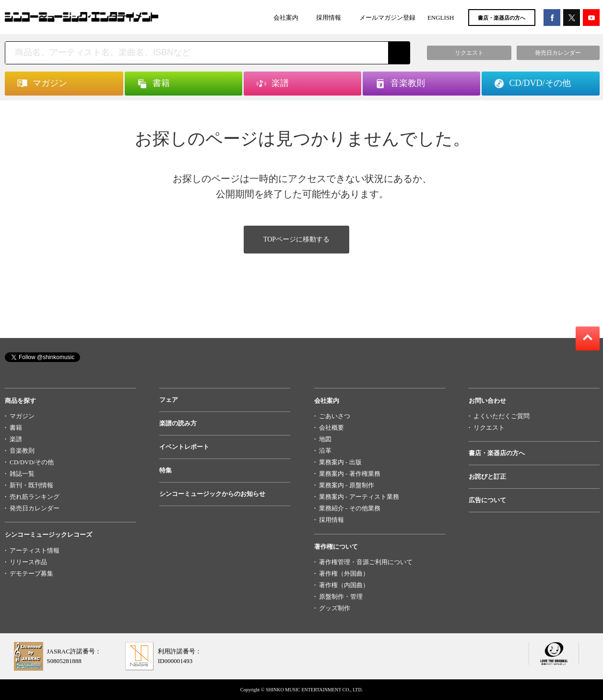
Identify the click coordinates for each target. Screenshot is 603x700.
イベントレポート (184, 447)
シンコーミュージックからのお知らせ (212, 494)
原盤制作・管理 (341, 597)
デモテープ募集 (31, 573)
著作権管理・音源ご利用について (366, 562)
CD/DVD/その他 (32, 462)
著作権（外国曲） (344, 573)
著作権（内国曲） (344, 585)
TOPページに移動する (296, 239)
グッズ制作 (335, 608)
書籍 (16, 428)
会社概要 (331, 428)
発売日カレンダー (35, 508)
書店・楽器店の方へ (502, 18)
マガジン (22, 416)
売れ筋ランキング (35, 497)
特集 (166, 470)
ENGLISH (441, 18)
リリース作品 (28, 562)
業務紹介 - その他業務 (350, 508)
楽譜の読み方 (178, 423)
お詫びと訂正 (487, 477)
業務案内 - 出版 (340, 462)
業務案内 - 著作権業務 (350, 474)
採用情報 (329, 18)
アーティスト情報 (35, 550)
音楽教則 (22, 451)
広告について (487, 500)
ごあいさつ (335, 416)
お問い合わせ (487, 401)
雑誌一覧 (22, 474)
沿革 (325, 451)
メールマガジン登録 (387, 18)
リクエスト (489, 428)
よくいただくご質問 (502, 416)
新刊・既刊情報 (31, 485)
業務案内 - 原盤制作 (347, 485)
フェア (169, 400)
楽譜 (16, 439)
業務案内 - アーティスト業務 (359, 497)
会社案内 (286, 18)
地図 (325, 439)
